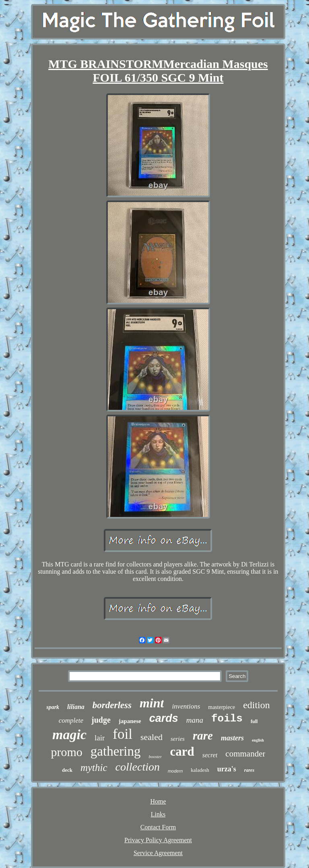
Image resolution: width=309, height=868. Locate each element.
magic (69, 735)
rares (249, 770)
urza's (227, 769)
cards (164, 718)
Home (158, 801)
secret (210, 755)
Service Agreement (158, 853)
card (182, 751)
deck (67, 770)
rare (203, 736)
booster (155, 756)
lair (100, 738)
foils (227, 719)
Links (158, 814)
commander (245, 754)
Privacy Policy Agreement (158, 840)
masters (232, 738)
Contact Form (158, 827)
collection (138, 767)
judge (101, 720)
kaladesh (200, 770)
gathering (116, 751)
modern (175, 771)
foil (123, 734)
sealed (151, 737)
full (254, 721)
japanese (130, 721)
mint (152, 703)
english (258, 740)
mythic (94, 768)
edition (256, 705)
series (178, 739)
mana (195, 720)
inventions (186, 706)
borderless (112, 705)
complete (71, 720)
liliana (76, 707)
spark (53, 707)
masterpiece (221, 707)
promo (67, 752)
